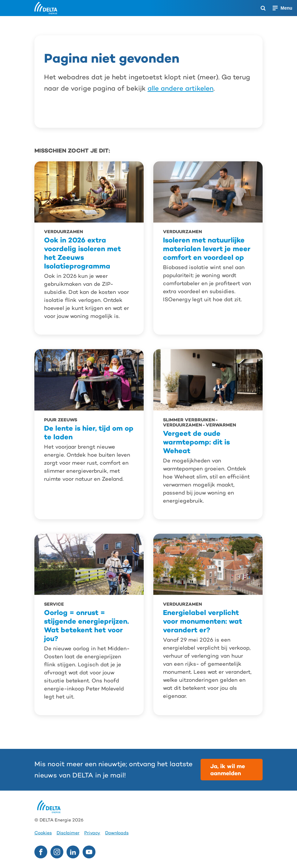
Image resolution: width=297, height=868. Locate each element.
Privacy (92, 833)
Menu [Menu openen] (287, 8)
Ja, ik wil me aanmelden (228, 770)
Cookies (43, 833)
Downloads (117, 833)
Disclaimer (68, 833)
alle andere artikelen (180, 88)
